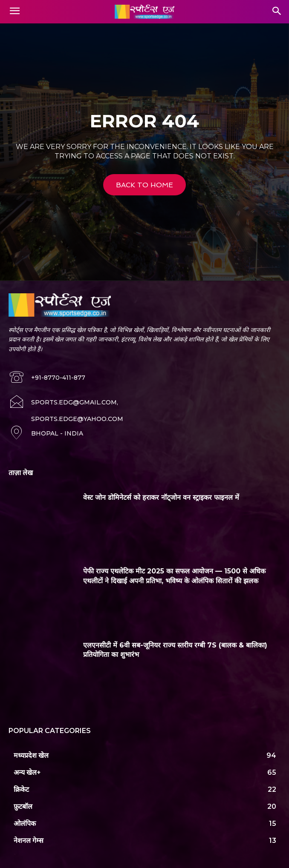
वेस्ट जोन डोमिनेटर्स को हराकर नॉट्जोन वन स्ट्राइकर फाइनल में (161, 497)
